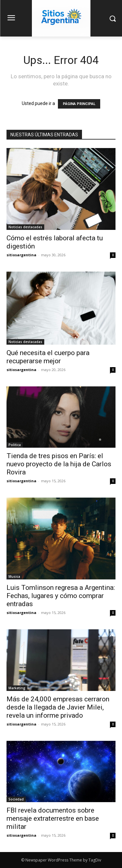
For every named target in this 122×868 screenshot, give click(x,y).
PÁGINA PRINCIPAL (79, 104)
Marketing (17, 688)
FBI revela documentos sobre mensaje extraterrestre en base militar (53, 818)
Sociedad (16, 799)
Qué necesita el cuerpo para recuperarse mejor (48, 357)
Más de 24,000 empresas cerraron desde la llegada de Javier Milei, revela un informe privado (58, 707)
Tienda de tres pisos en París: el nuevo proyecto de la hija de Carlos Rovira (59, 464)
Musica (14, 576)
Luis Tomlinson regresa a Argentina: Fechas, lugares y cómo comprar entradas (61, 596)
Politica (15, 445)
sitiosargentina (21, 255)
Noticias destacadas (25, 227)
